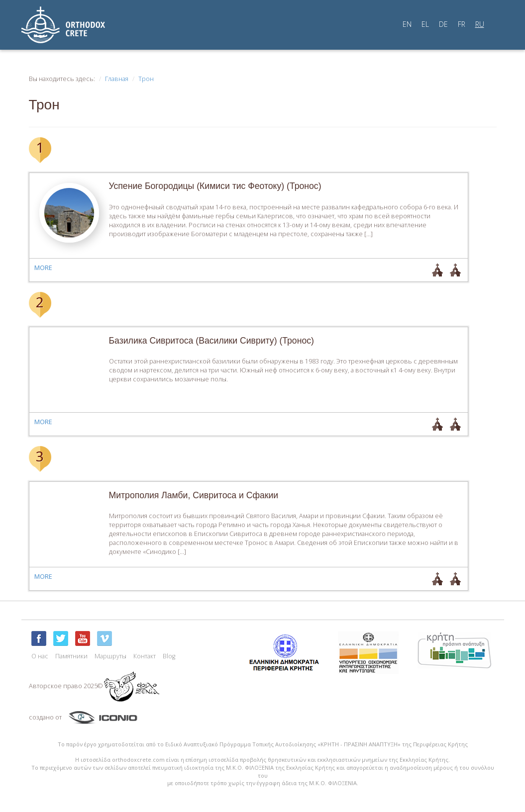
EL (425, 24)
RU (480, 24)
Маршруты (110, 656)
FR (462, 24)
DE (443, 24)
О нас (40, 656)
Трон (146, 79)
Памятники (71, 656)
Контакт (145, 656)
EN (407, 24)
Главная (117, 79)
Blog (169, 656)
